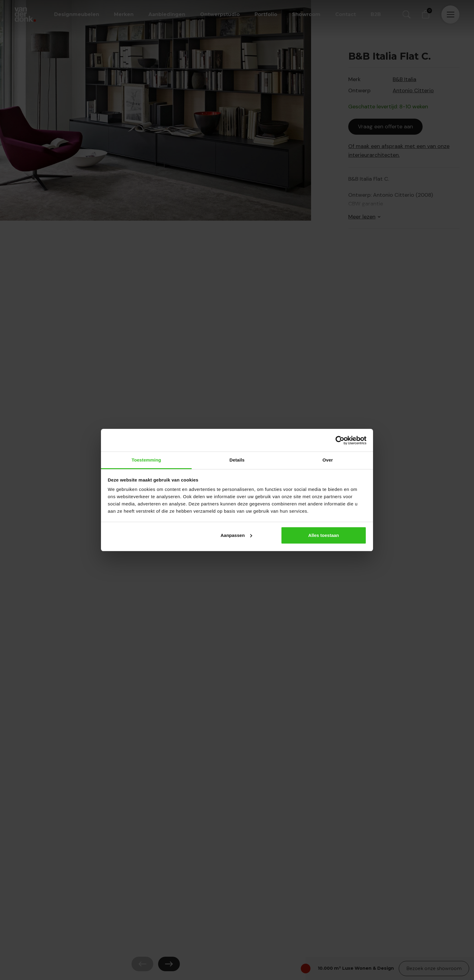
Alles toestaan (324, 535)
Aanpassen (236, 535)
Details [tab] (237, 460)
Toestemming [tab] (146, 460)
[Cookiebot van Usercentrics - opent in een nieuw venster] (340, 440)
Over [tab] (328, 460)
